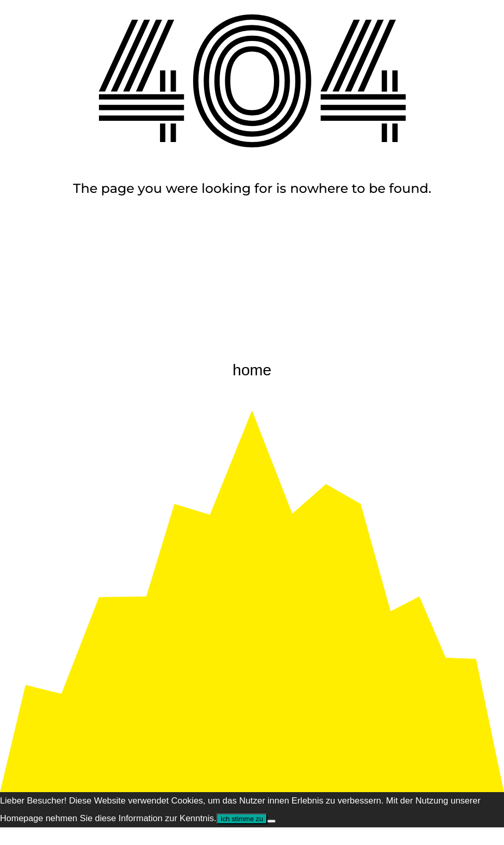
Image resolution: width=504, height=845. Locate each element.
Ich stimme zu (242, 819)
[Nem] (271, 821)
